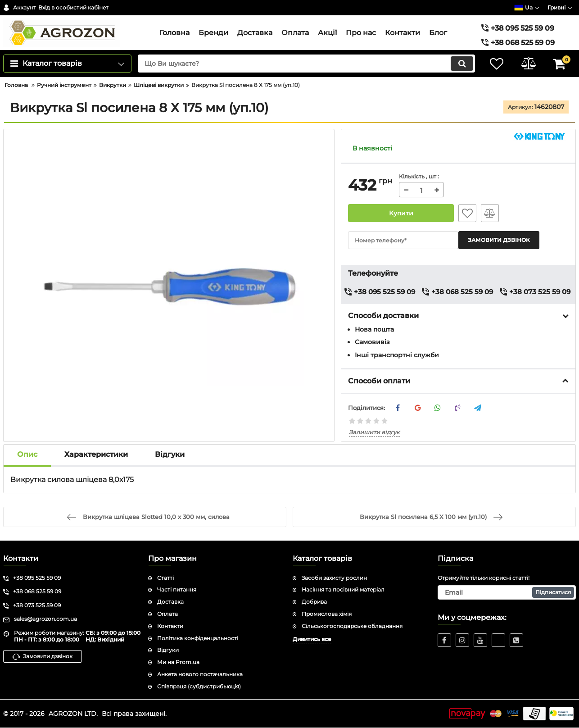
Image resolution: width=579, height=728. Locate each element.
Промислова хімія (327, 614)
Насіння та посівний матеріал (343, 589)
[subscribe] (507, 592)
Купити (401, 213)
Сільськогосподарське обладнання (352, 626)
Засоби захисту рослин (334, 578)
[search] (306, 64)
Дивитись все (312, 639)
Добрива (314, 602)
